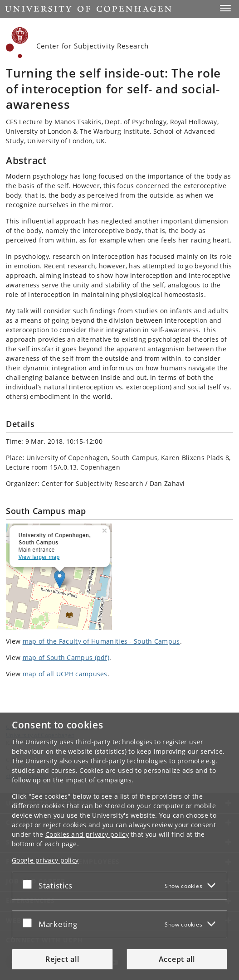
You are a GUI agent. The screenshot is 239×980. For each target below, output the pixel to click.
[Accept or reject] (29, 884)
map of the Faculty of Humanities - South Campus (101, 641)
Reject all (62, 959)
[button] (225, 8)
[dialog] (119, 846)
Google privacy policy (45, 860)
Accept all (177, 959)
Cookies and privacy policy (87, 834)
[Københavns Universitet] (17, 43)
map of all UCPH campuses (65, 674)
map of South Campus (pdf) (66, 657)
